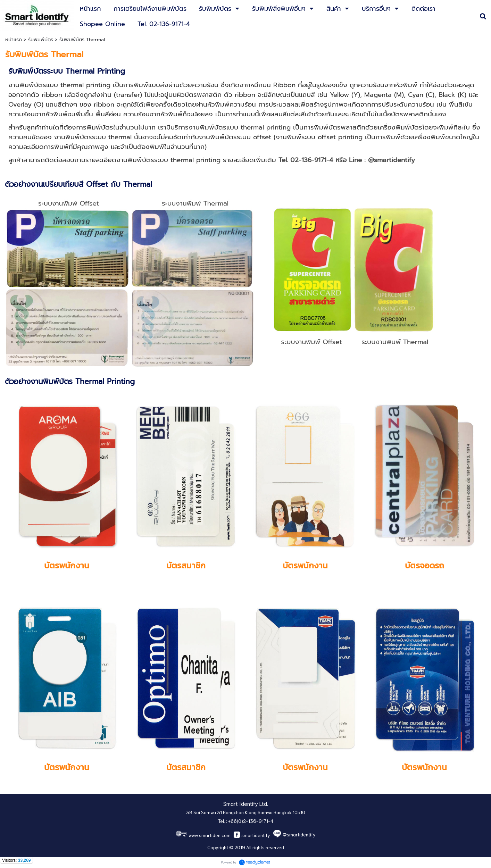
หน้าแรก (14, 40)
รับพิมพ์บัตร (41, 40)
